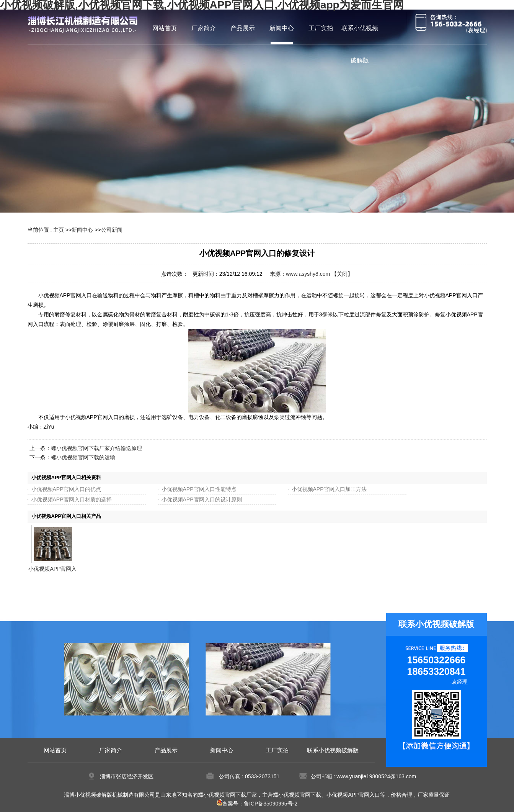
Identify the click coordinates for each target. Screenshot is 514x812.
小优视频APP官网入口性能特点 (199, 489)
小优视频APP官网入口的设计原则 (202, 499)
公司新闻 (112, 230)
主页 (59, 230)
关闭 (342, 274)
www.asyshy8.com (308, 274)
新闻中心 (82, 230)
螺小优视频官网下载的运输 (83, 457)
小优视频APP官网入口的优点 (66, 489)
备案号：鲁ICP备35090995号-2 (257, 804)
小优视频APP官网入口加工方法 (329, 489)
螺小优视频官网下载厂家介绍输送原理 (96, 448)
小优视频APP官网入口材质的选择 (72, 499)
